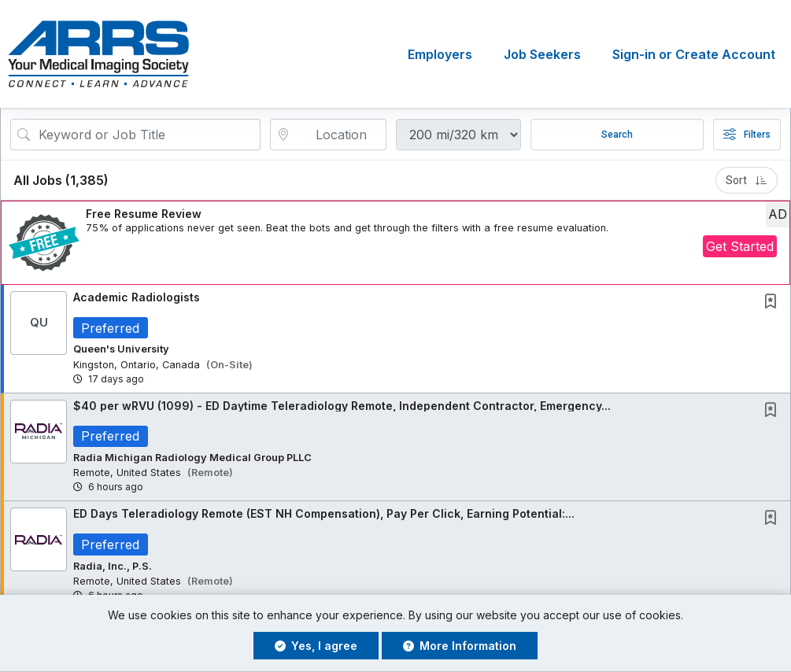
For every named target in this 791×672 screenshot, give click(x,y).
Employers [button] (440, 54)
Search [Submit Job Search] (617, 135)
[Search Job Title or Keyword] (146, 135)
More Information (460, 646)
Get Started (740, 246)
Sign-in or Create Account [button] (694, 54)
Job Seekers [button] (542, 54)
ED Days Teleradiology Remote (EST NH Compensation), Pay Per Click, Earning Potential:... (324, 514)
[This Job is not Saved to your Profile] (774, 303)
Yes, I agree (316, 646)
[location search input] (339, 135)
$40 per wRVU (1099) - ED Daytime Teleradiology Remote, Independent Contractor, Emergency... (342, 406)
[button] (395, 243)
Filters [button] (747, 135)
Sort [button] (747, 180)
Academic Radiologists (137, 297)
